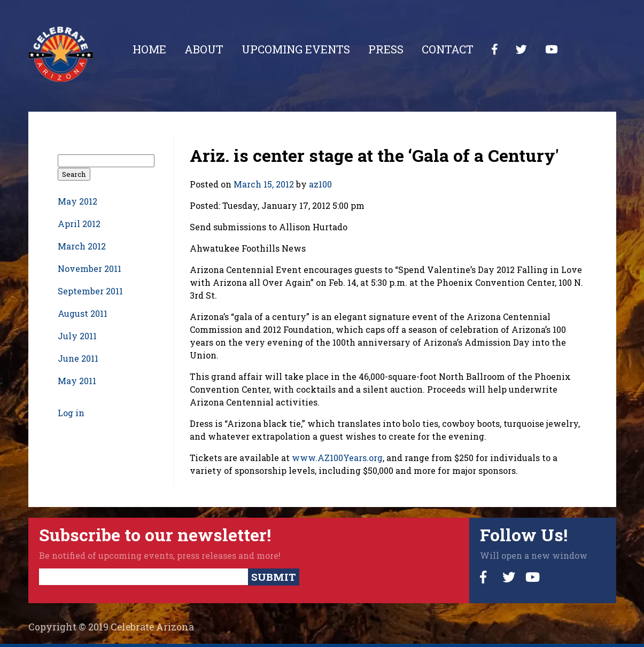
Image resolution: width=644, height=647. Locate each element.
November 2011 (90, 268)
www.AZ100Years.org (337, 458)
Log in (71, 413)
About (204, 49)
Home (149, 49)
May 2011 (77, 381)
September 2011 (90, 291)
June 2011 (78, 358)
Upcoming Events (296, 49)
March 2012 (82, 246)
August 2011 (83, 313)
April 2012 (79, 224)
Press (386, 49)
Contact (448, 49)
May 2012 (77, 201)
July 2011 (77, 336)
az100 (320, 184)
